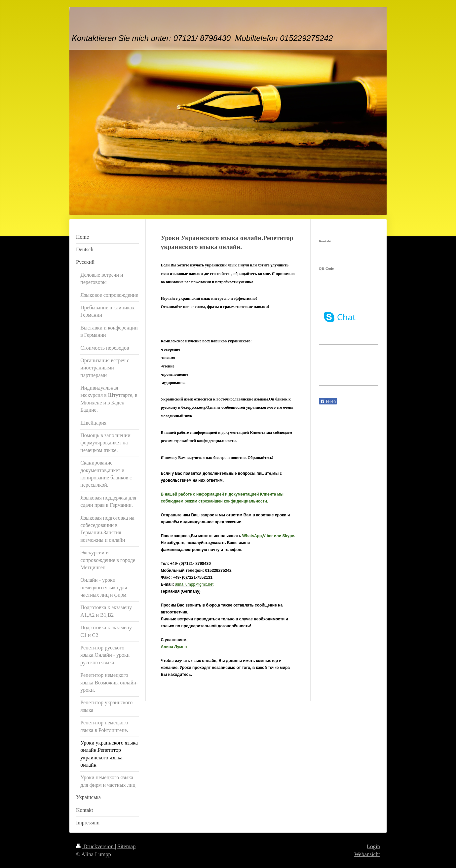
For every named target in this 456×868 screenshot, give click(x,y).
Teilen (328, 401)
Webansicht (367, 854)
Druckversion (95, 846)
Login (373, 846)
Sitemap (126, 846)
